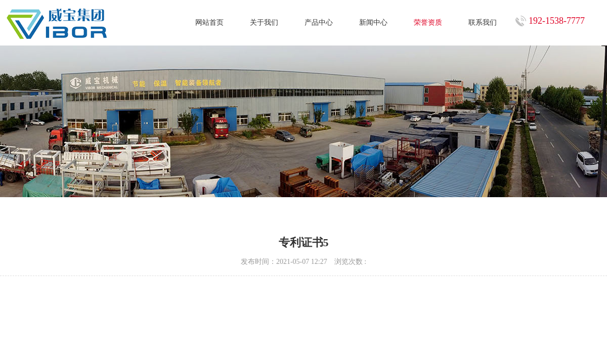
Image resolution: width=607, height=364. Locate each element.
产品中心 (319, 22)
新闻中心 (373, 22)
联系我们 (483, 22)
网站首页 (209, 22)
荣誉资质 (428, 22)
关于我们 (264, 22)
